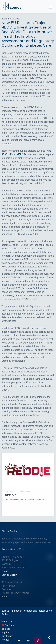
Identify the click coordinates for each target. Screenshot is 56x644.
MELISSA (22, 154)
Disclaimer (7, 636)
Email (4, 571)
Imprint (5, 632)
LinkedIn (7, 622)
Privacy (5, 640)
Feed (6, 629)
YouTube (8, 625)
